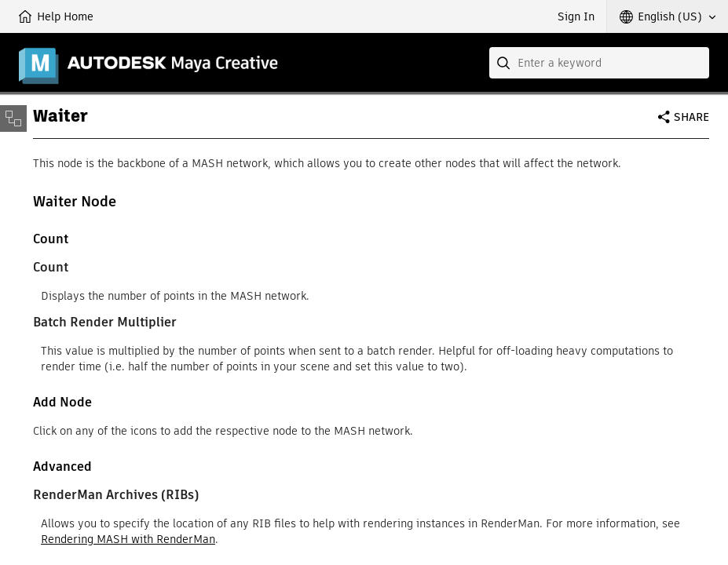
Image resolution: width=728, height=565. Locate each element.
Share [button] (691, 117)
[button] (668, 16)
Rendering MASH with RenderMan (128, 539)
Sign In (576, 16)
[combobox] (599, 63)
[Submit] (505, 63)
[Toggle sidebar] (13, 118)
